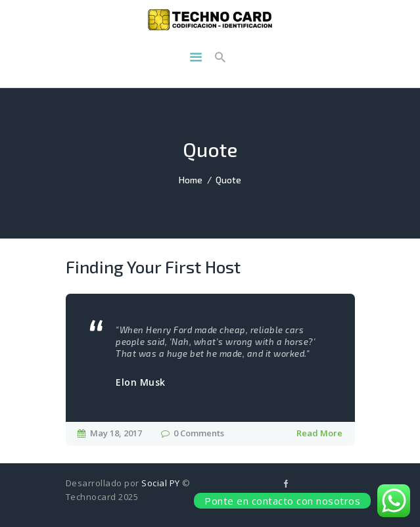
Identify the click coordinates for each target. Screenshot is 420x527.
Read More (319, 433)
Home (191, 180)
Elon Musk (141, 382)
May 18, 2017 (116, 433)
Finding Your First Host (153, 267)
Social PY (161, 483)
